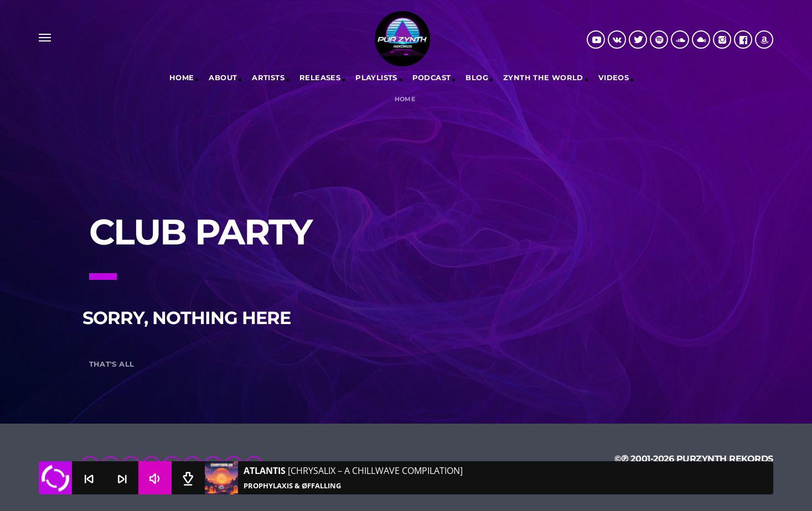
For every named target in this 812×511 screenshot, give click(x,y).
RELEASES (320, 77)
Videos (614, 77)
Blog (477, 77)
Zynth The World (543, 77)
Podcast (432, 77)
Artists (268, 77)
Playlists (376, 77)
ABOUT (223, 77)
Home (182, 77)
